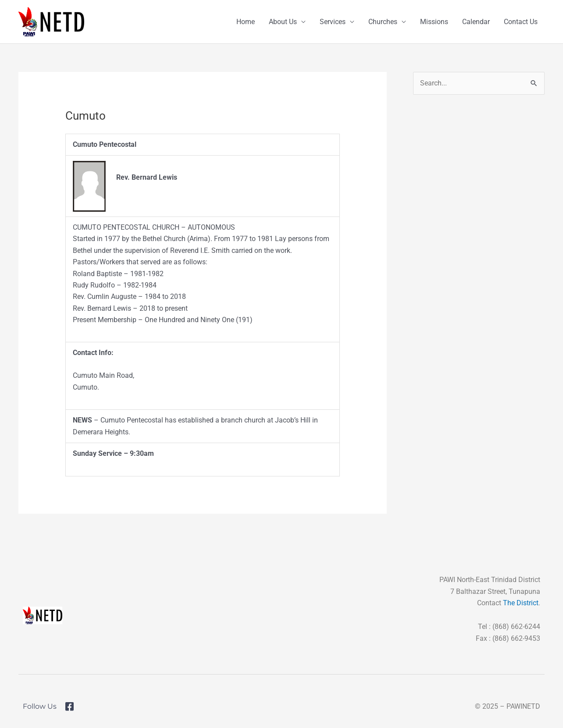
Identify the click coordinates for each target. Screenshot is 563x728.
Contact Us (521, 22)
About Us (283, 22)
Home (246, 22)
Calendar (476, 22)
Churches (383, 22)
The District (521, 603)
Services (333, 22)
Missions (434, 22)
